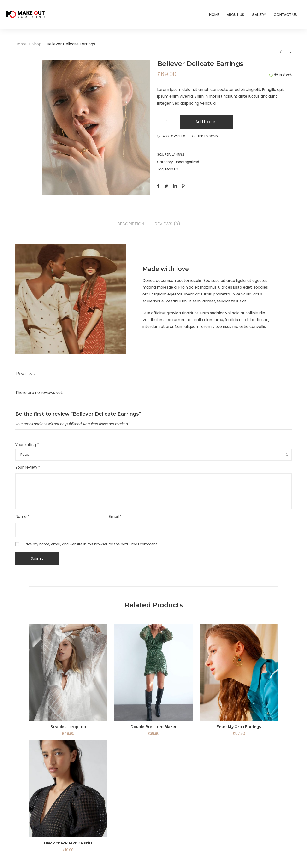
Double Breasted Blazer (153, 727)
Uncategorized (187, 162)
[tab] (131, 222)
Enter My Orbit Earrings (239, 727)
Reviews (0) (168, 224)
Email (115, 517)
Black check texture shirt (68, 843)
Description (131, 224)
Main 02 (172, 169)
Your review (28, 467)
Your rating (27, 445)
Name (22, 517)
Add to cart (207, 122)
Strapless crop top (68, 727)
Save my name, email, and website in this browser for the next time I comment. (91, 544)
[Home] (21, 44)
